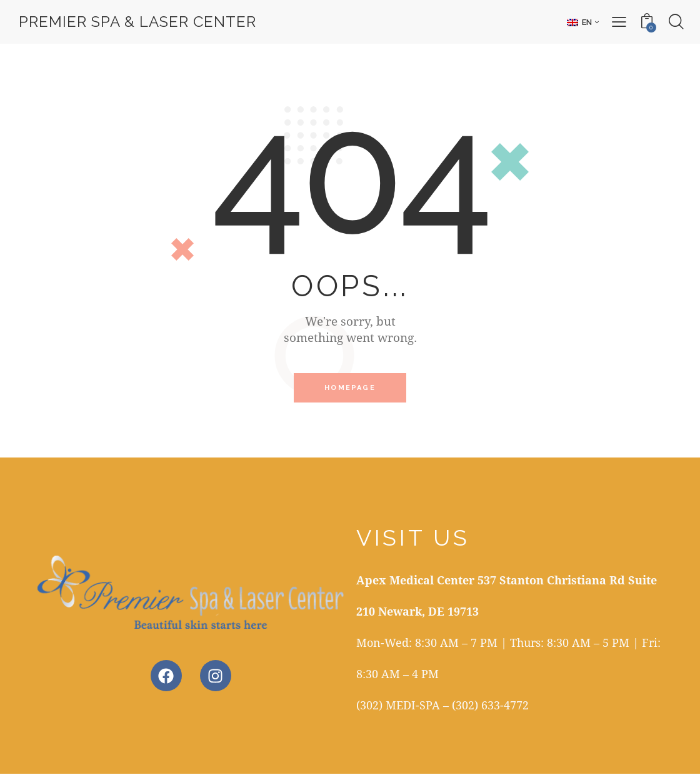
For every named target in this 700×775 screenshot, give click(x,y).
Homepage (350, 388)
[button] (582, 22)
